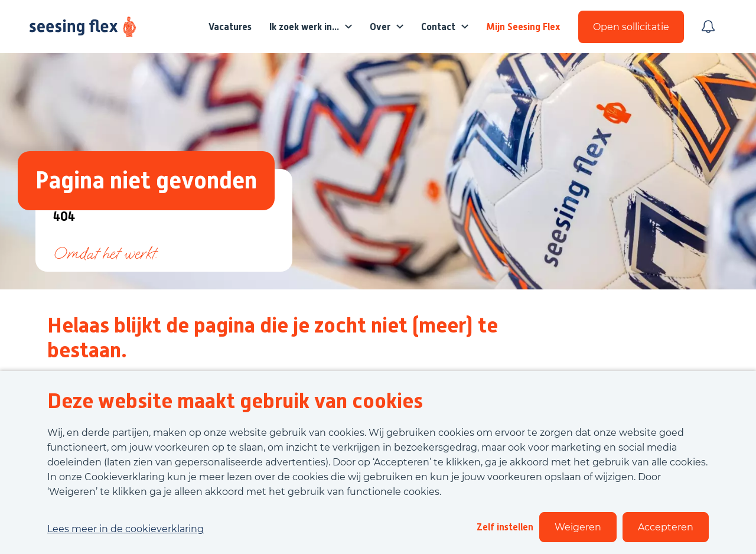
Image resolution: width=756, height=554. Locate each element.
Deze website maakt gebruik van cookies (235, 401)
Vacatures (230, 27)
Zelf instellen (505, 527)
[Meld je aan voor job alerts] (708, 27)
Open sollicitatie (631, 27)
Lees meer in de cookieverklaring (126, 529)
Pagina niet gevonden (146, 180)
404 (64, 217)
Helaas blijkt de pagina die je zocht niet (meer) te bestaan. (273, 338)
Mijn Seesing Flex (523, 27)
